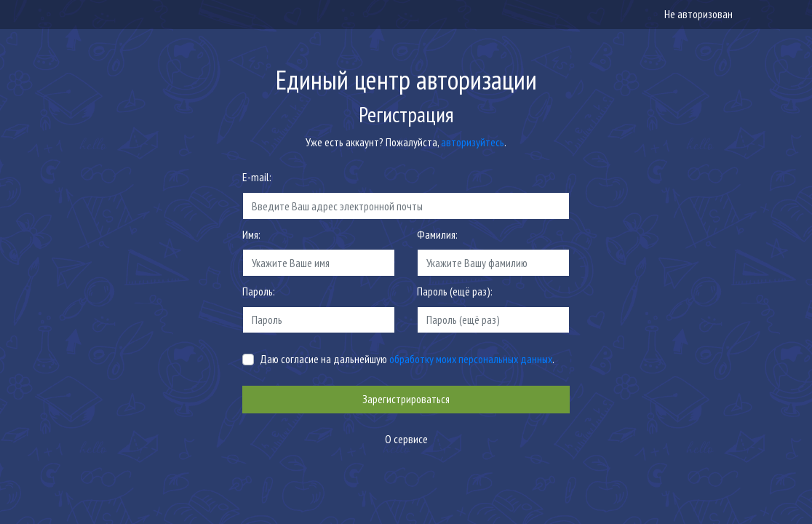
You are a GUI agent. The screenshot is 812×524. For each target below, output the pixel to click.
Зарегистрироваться (406, 399)
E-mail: (257, 177)
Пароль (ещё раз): (455, 291)
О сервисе (406, 439)
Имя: (251, 234)
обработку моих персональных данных (471, 359)
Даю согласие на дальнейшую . (407, 359)
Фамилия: (437, 234)
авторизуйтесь (473, 142)
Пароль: (259, 291)
